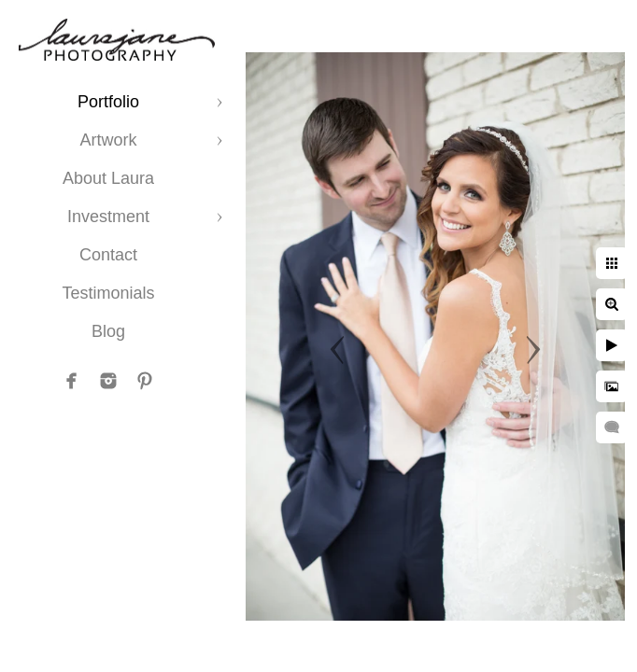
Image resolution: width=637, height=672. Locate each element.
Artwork (108, 140)
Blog (108, 331)
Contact (108, 255)
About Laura (108, 178)
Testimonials (108, 293)
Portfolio (108, 102)
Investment (108, 217)
